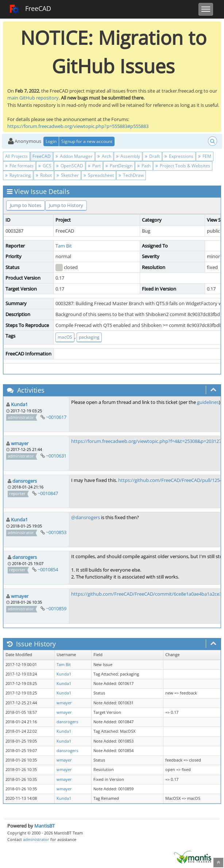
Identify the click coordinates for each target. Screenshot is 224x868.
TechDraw (131, 175)
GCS (45, 166)
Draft (152, 156)
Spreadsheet (99, 175)
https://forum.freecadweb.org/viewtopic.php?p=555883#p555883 (78, 126)
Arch (104, 156)
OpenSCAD (70, 166)
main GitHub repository (33, 98)
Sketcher (68, 175)
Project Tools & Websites (183, 166)
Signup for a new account (87, 141)
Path (144, 166)
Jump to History (66, 205)
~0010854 (48, 569)
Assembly (128, 156)
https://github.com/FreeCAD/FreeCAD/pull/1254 (170, 480)
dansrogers (25, 481)
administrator (36, 839)
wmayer (20, 443)
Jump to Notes (26, 205)
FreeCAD (30, 9)
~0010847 (48, 493)
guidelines (208, 402)
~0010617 (56, 417)
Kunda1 (19, 404)
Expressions (179, 156)
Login (51, 141)
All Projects (16, 156)
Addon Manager (74, 156)
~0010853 (56, 532)
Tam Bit (64, 246)
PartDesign (119, 166)
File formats (19, 166)
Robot (44, 175)
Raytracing (18, 175)
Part (94, 166)
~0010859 (56, 608)
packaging (89, 337)
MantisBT (45, 826)
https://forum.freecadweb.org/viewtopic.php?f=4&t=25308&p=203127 (146, 441)
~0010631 (56, 456)
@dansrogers (86, 517)
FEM (205, 156)
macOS (65, 337)
